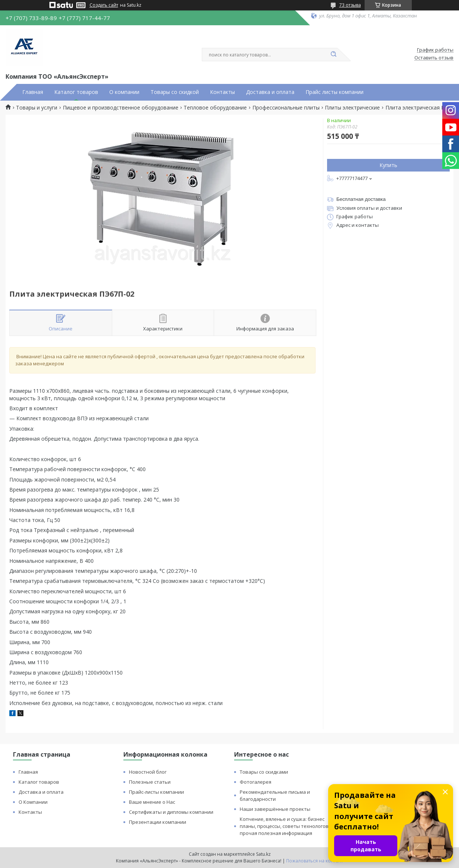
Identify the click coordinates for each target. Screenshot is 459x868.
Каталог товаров (76, 92)
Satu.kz (263, 854)
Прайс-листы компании (156, 792)
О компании (124, 92)
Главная (33, 92)
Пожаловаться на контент (315, 861)
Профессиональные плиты (286, 108)
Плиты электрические (352, 108)
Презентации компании (158, 822)
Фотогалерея (256, 782)
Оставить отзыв (434, 58)
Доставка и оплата (270, 92)
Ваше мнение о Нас (152, 802)
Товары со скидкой (175, 92)
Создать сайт (104, 5)
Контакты (222, 92)
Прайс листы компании (334, 92)
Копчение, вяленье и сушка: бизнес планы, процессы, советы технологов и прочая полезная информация (286, 826)
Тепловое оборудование (215, 108)
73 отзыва (350, 5)
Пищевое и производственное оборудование (121, 108)
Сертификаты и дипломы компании (171, 812)
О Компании (33, 802)
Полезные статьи (150, 782)
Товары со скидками (264, 772)
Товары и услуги (37, 108)
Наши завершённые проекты (275, 809)
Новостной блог (148, 772)
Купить (388, 165)
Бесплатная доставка (361, 199)
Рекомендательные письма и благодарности (275, 795)
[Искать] (334, 55)
